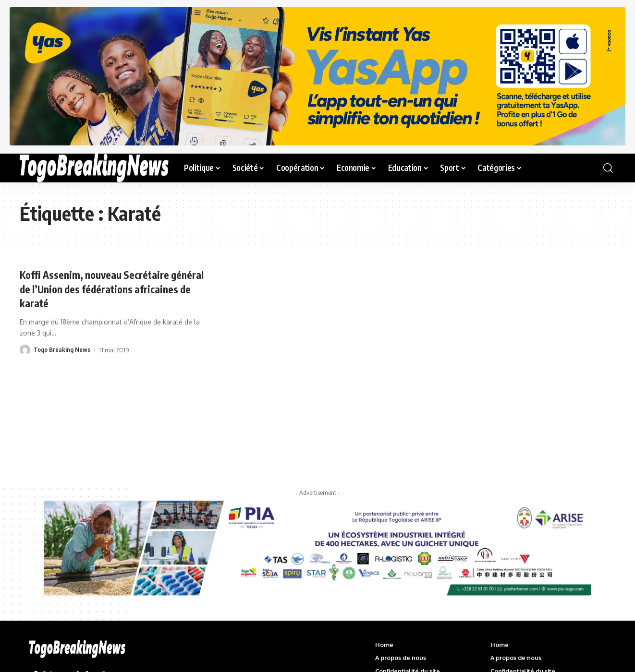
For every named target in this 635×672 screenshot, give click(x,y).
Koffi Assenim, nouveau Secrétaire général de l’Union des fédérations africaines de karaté (97, 288)
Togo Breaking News (62, 349)
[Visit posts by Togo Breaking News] (25, 349)
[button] (608, 168)
